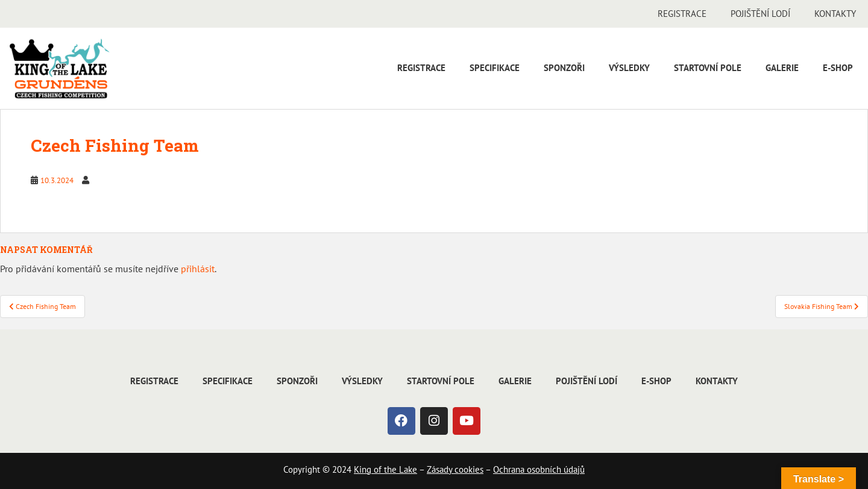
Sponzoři (564, 68)
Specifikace (495, 68)
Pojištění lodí (760, 14)
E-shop (838, 68)
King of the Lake (385, 469)
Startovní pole (708, 68)
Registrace (682, 14)
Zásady (439, 469)
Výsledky (629, 68)
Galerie (782, 68)
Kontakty (835, 14)
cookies (468, 469)
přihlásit (198, 269)
